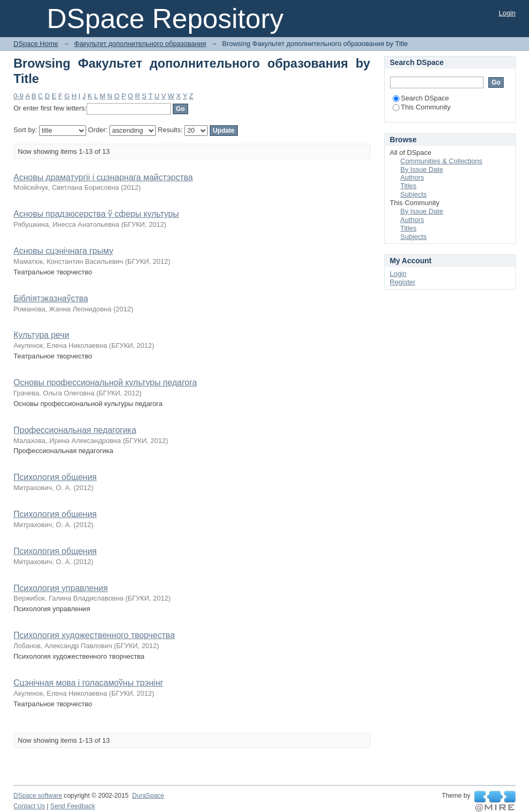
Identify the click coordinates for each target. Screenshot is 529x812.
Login (507, 13)
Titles (409, 186)
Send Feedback (73, 806)
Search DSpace (421, 98)
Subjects (414, 194)
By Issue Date (422, 169)
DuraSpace (148, 796)
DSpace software (38, 796)
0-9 (19, 96)
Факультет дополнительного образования (140, 44)
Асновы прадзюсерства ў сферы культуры (96, 214)
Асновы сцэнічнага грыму (64, 251)
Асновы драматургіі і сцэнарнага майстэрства (103, 177)
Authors (412, 177)
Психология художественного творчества (94, 635)
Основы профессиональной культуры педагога (105, 382)
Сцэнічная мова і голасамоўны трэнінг (89, 683)
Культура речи (42, 335)
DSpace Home (36, 44)
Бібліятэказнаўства (51, 298)
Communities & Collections (442, 161)
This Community (422, 107)
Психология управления (61, 588)
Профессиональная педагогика (75, 430)
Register (403, 282)
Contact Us (30, 806)
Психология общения (55, 477)
